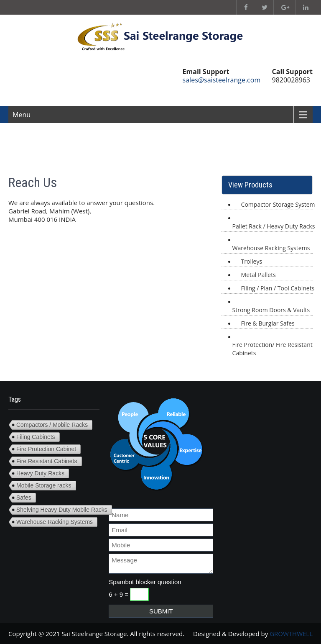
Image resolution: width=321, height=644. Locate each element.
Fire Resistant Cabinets (47, 461)
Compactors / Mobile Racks (52, 425)
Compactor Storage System (278, 204)
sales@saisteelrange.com (222, 80)
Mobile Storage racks (44, 485)
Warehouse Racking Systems (271, 248)
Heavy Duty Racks (40, 473)
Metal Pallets (259, 275)
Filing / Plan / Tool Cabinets (278, 288)
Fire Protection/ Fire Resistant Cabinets (273, 349)
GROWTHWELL (291, 634)
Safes (24, 498)
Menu (22, 115)
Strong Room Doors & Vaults (271, 310)
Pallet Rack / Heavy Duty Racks (274, 226)
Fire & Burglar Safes (268, 323)
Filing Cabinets (36, 437)
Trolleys (252, 261)
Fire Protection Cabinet (46, 449)
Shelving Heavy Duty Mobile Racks (62, 510)
